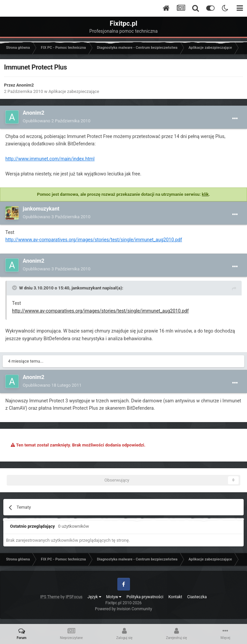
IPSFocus (74, 597)
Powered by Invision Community (123, 609)
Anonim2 (25, 85)
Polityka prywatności (145, 597)
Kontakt (175, 597)
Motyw (114, 597)
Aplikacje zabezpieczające (74, 91)
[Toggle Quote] (15, 288)
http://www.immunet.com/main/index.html (50, 159)
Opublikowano (56, 121)
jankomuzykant (41, 209)
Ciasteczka (197, 597)
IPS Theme (50, 597)
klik (205, 194)
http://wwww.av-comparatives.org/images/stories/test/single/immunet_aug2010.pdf (94, 240)
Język (94, 597)
